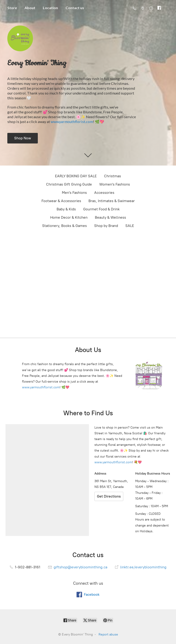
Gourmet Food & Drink (101, 209)
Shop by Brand (106, 226)
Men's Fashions (74, 193)
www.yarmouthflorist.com (72, 122)
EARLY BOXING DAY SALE (76, 176)
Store (12, 8)
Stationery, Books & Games (65, 226)
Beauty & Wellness (110, 217)
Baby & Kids (66, 209)
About (30, 8)
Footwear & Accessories (61, 201)
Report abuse (108, 634)
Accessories (104, 193)
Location (50, 8)
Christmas (113, 176)
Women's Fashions (115, 184)
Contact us (75, 8)
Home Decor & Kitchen (69, 217)
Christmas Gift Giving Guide (69, 184)
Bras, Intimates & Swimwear (112, 201)
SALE (130, 226)
